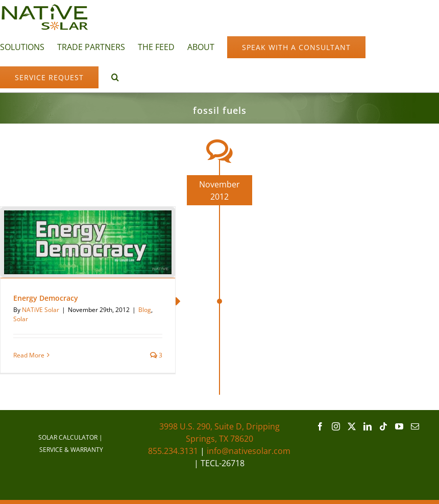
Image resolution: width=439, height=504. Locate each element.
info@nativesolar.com (249, 451)
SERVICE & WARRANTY (71, 450)
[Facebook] (320, 426)
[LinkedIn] (368, 426)
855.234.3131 (173, 451)
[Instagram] (336, 426)
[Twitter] (352, 426)
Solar (21, 319)
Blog (145, 310)
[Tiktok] (383, 426)
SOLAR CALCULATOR (68, 437)
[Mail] (415, 426)
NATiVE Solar (41, 310)
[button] (115, 76)
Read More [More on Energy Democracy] (29, 355)
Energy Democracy (46, 298)
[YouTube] (399, 426)
